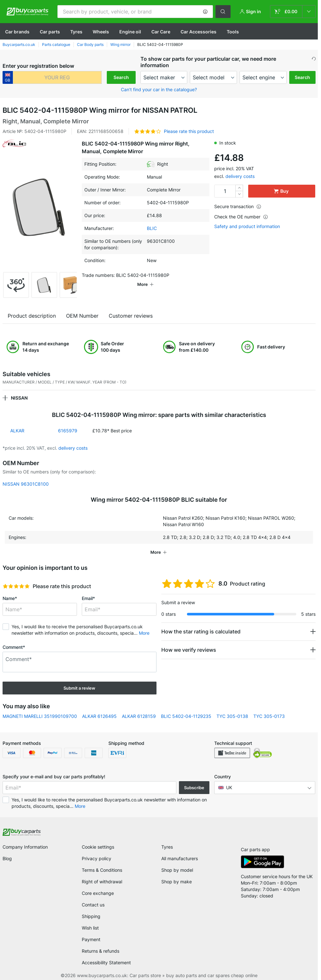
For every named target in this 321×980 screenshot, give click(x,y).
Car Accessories (199, 32)
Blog (7, 858)
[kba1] (57, 77)
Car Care (161, 32)
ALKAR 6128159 (139, 716)
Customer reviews (131, 316)
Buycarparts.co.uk (19, 44)
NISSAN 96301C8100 (26, 484)
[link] (293, 12)
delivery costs (240, 176)
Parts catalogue (56, 44)
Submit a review (79, 688)
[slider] (16, 586)
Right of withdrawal (102, 882)
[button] (205, 12)
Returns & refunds (101, 951)
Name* (10, 598)
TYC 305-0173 (269, 716)
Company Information (25, 847)
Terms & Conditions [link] (102, 870)
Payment (91, 939)
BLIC (152, 228)
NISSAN (19, 398)
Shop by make (177, 882)
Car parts (50, 32)
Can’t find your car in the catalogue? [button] (159, 89)
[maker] (164, 77)
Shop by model (177, 870)
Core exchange (98, 893)
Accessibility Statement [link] (106, 962)
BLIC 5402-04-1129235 (186, 716)
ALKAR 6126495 (99, 716)
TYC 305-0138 (232, 716)
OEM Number (82, 316)
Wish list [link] (90, 928)
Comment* (14, 647)
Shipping (91, 916)
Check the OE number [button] (241, 217)
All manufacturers (180, 858)
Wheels (101, 32)
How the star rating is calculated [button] (201, 631)
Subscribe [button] (194, 788)
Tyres (76, 32)
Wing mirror (120, 44)
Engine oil (130, 32)
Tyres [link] (167, 847)
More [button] (144, 633)
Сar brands (17, 32)
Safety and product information (247, 226)
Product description (32, 316)
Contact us (93, 905)
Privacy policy (97, 858)
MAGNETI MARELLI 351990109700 (40, 716)
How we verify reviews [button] (189, 650)
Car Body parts (90, 44)
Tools (233, 32)
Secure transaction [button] (238, 206)
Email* (88, 598)
